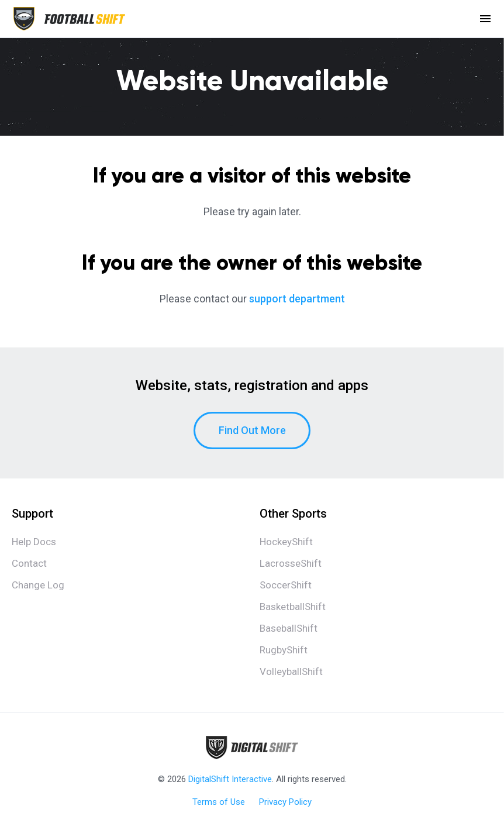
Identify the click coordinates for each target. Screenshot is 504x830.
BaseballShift (289, 628)
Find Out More (252, 430)
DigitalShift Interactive (230, 779)
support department (297, 299)
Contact (29, 563)
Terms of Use (219, 802)
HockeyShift (286, 542)
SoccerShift (286, 585)
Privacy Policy (285, 802)
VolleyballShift (291, 671)
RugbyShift (284, 650)
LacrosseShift (291, 563)
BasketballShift (293, 607)
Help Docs (34, 542)
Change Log (38, 585)
